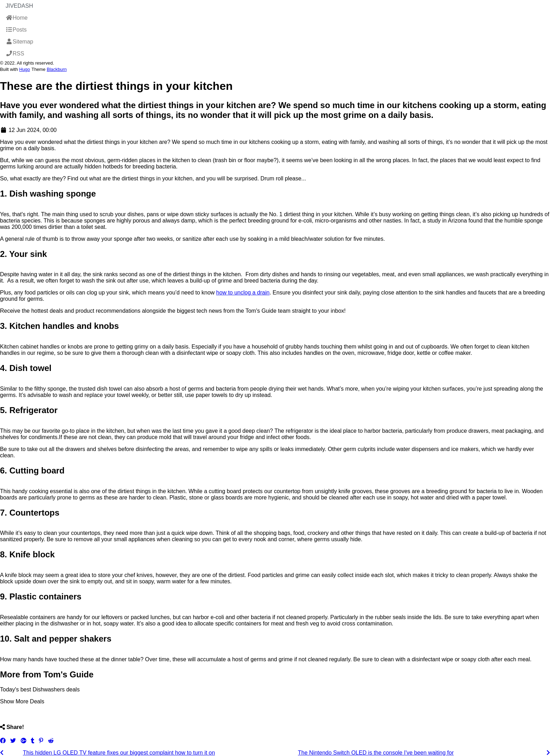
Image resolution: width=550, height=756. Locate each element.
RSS (15, 54)
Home (17, 18)
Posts (16, 30)
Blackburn (57, 69)
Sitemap (19, 42)
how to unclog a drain (243, 293)
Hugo (25, 69)
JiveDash (19, 6)
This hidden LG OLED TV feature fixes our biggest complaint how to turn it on (119, 753)
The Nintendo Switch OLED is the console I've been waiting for (376, 753)
